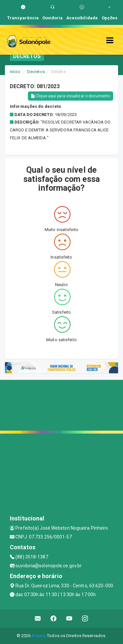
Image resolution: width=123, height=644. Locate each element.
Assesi (38, 636)
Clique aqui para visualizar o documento (71, 96)
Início (15, 72)
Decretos (36, 72)
